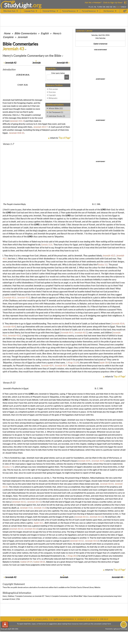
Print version (53, 89)
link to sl (104, 619)
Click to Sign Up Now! (113, 2)
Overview (52, 92)
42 (11, 63)
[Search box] (55, 77)
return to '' (60, 138)
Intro (9, 69)
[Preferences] (125, 11)
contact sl (81, 619)
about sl (93, 619)
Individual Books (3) (57, 116)
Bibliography (53, 98)
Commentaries (26, 33)
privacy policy (42, 619)
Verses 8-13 (9, 383)
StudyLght (18, 5)
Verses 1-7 (8, 144)
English (45, 33)
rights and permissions (63, 619)
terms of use (26, 619)
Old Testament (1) (56, 112)
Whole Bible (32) (56, 108)
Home (7, 33)
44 (62, 63)
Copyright (52, 95)
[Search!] (67, 77)
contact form (106, 624)
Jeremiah (23, 37)
